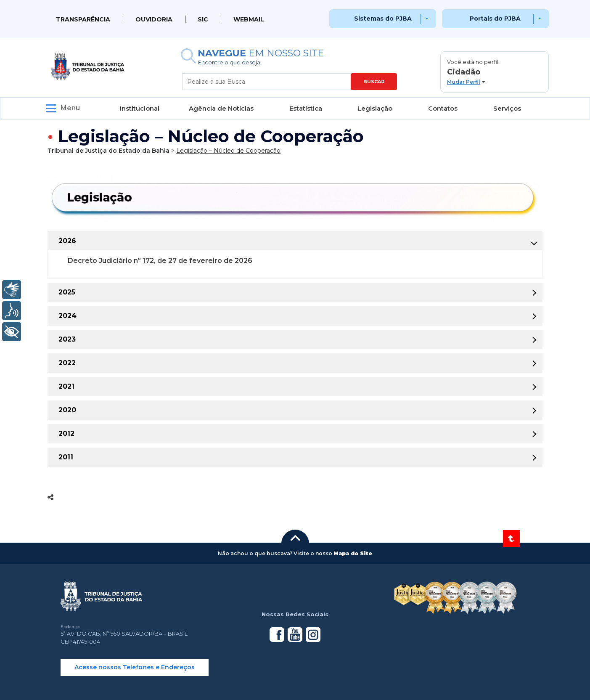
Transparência (83, 19)
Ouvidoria (154, 19)
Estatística (306, 108)
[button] (495, 72)
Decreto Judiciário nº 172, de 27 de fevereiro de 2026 (160, 261)
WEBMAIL (249, 19)
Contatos (443, 108)
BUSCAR (374, 82)
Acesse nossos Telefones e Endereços (135, 667)
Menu (70, 108)
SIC (203, 19)
